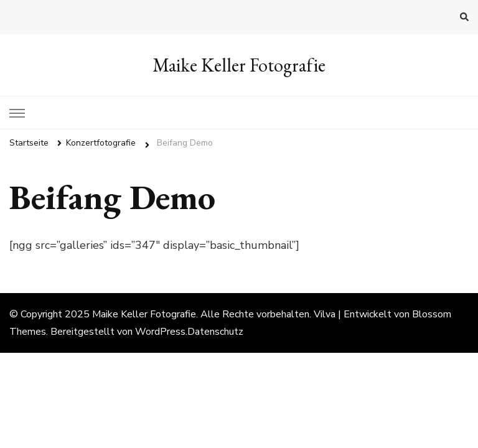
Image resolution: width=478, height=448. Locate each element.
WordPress (160, 332)
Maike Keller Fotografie (239, 65)
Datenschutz (215, 332)
